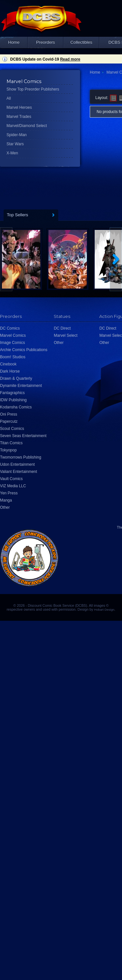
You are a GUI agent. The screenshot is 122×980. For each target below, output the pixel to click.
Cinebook (8, 364)
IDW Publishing (13, 400)
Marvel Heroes (19, 107)
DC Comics (10, 328)
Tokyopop (8, 450)
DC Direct (62, 328)
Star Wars (15, 144)
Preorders (46, 42)
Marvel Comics (13, 335)
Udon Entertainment (17, 464)
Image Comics (13, 343)
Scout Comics (12, 429)
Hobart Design (104, 610)
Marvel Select (66, 335)
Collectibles (81, 42)
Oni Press (9, 414)
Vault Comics (11, 479)
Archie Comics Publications (24, 350)
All (9, 98)
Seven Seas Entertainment (23, 436)
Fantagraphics (12, 393)
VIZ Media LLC (13, 486)
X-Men (12, 153)
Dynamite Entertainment (21, 386)
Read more (70, 59)
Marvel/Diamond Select (27, 126)
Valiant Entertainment (19, 472)
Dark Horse (10, 371)
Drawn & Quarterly (16, 378)
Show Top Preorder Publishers (33, 89)
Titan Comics (11, 443)
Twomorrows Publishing (21, 457)
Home (14, 42)
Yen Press (9, 493)
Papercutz (9, 421)
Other (5, 507)
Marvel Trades (19, 117)
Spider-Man (17, 135)
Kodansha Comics (16, 407)
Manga (6, 500)
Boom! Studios (13, 357)
